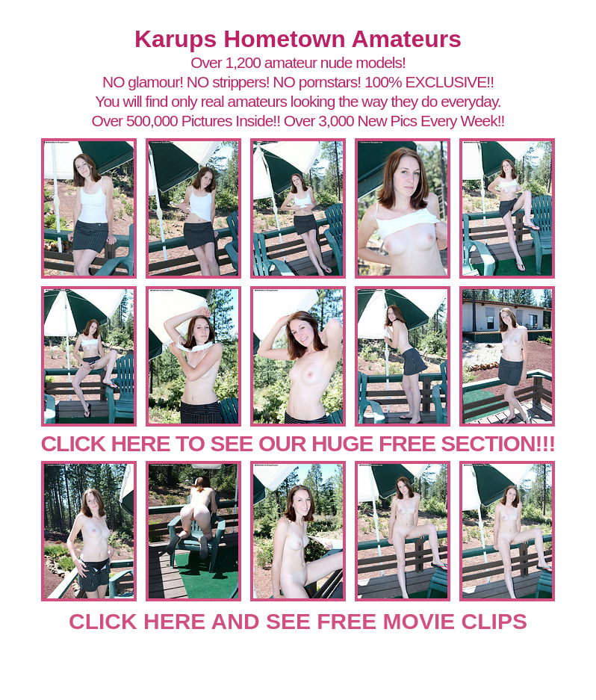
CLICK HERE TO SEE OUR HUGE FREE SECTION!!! (298, 443)
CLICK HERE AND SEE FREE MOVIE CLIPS (298, 621)
